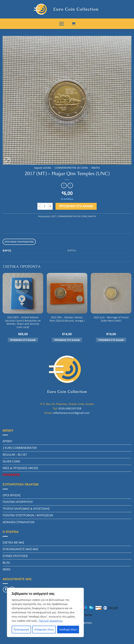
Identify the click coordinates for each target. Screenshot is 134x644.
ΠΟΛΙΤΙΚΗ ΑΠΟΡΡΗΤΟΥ (18, 502)
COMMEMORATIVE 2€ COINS (71, 168)
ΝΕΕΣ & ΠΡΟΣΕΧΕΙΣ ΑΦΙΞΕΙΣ (20, 468)
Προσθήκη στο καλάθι (76, 206)
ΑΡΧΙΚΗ (7, 441)
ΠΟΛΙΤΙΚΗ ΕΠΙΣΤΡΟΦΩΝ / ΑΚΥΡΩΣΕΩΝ (28, 515)
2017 (54, 216)
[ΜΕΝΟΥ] (62, 24)
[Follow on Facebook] (6, 590)
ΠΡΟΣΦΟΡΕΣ (11, 475)
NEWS (7, 569)
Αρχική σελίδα (43, 168)
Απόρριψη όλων (44, 629)
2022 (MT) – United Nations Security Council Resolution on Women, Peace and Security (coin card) (23, 322)
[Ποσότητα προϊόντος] (45, 206)
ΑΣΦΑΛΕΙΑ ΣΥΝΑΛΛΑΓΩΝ (18, 522)
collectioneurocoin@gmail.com (71, 413)
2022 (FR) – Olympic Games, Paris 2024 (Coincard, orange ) (67, 319)
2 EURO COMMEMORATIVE (20, 448)
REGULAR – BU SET (15, 455)
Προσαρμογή (21, 629)
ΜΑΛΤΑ (96, 168)
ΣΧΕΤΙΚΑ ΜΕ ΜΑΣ (13, 543)
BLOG (6, 563)
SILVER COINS (11, 461)
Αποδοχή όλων (68, 629)
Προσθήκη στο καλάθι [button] (23, 340)
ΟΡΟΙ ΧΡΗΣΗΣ (12, 495)
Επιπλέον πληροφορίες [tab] (19, 242)
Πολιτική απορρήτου (51, 621)
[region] (45, 612)
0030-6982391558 (70, 408)
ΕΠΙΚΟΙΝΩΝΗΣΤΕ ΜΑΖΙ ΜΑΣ (21, 549)
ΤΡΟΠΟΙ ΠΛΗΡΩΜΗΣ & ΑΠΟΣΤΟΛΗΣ (26, 509)
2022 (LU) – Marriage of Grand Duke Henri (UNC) (111, 319)
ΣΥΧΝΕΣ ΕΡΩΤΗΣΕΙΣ (15, 556)
